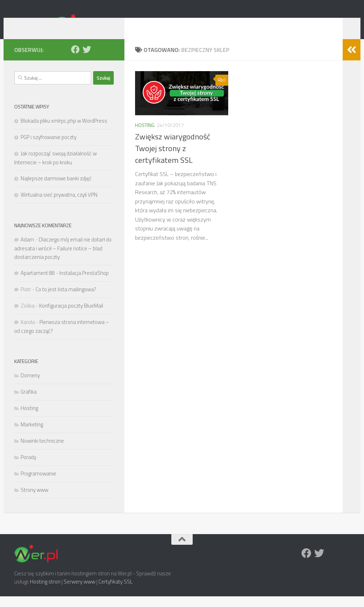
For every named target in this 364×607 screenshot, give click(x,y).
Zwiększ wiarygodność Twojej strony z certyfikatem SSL (173, 159)
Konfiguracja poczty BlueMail (71, 316)
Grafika (29, 402)
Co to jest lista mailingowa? (66, 300)
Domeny (30, 386)
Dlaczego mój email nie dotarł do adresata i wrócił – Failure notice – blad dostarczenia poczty (63, 259)
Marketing (32, 435)
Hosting (145, 136)
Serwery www (79, 592)
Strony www (34, 500)
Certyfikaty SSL (116, 592)
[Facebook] (75, 60)
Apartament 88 (38, 284)
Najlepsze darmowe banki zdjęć (56, 189)
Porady (28, 468)
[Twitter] (87, 60)
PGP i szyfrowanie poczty (49, 148)
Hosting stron (45, 592)
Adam (27, 250)
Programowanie (38, 484)
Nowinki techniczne (42, 451)
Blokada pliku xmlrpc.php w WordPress (64, 131)
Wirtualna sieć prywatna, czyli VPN (59, 205)
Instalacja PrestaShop (84, 284)
